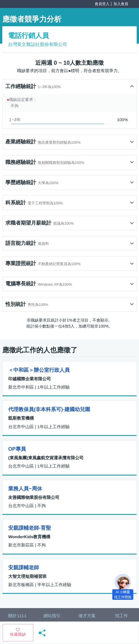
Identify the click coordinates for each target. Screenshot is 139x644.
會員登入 (102, 4)
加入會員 (121, 4)
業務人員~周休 (25, 489)
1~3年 (15, 120)
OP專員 (17, 449)
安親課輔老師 (24, 568)
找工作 (122, 616)
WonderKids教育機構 (29, 537)
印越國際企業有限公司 (30, 379)
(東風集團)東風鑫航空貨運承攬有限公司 (46, 458)
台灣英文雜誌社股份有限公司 (38, 44)
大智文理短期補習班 (27, 576)
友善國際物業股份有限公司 (34, 497)
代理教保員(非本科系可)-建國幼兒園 (49, 409)
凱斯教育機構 (21, 418)
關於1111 (17, 616)
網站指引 (52, 616)
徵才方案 (87, 616)
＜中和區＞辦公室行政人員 (39, 370)
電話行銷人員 (28, 35)
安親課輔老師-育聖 (30, 528)
